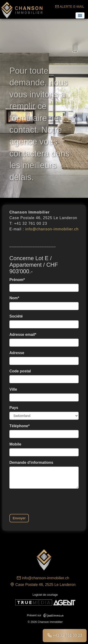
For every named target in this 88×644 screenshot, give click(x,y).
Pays (14, 408)
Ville (13, 389)
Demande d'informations (31, 462)
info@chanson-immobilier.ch (52, 229)
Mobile (15, 444)
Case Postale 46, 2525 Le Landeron (43, 585)
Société (16, 316)
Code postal (20, 371)
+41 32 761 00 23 (65, 635)
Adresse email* (23, 335)
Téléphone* (19, 426)
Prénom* (17, 280)
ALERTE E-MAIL (70, 7)
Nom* (14, 298)
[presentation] (45, 501)
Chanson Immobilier (22, 10)
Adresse (17, 353)
